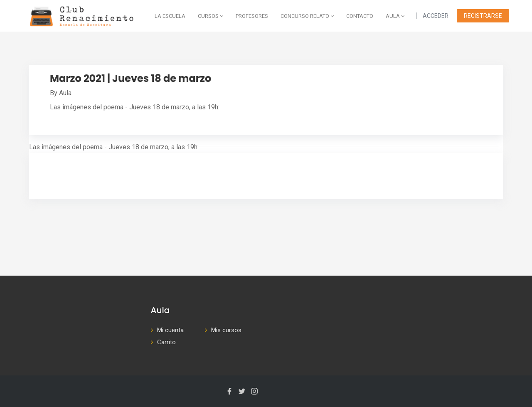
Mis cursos (226, 330)
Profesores (252, 16)
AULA (395, 16)
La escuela (170, 16)
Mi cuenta (170, 330)
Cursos (211, 16)
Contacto (360, 16)
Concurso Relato (307, 16)
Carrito (166, 342)
